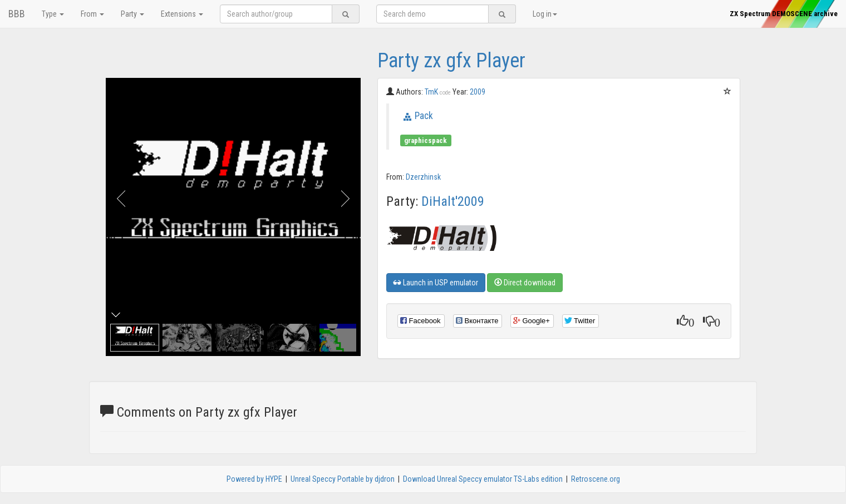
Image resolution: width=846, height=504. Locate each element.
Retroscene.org (596, 479)
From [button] (92, 14)
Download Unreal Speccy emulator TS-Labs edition (483, 479)
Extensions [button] (182, 14)
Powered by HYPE (254, 479)
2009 (478, 92)
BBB (17, 14)
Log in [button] (545, 14)
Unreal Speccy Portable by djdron (343, 479)
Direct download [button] (525, 283)
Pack (424, 116)
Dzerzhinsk (423, 177)
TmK (438, 92)
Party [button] (132, 14)
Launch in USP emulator (436, 283)
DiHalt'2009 (453, 201)
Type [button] (53, 14)
